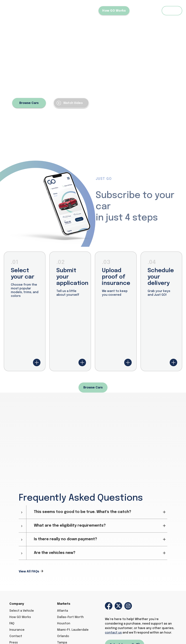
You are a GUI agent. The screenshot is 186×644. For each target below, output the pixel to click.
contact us (113, 633)
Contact (16, 636)
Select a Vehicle (81, 11)
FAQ (151, 11)
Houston (64, 624)
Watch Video (73, 103)
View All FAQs (29, 571)
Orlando (63, 636)
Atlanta (63, 611)
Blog (137, 11)
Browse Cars (29, 103)
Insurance (17, 630)
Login (172, 11)
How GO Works (114, 11)
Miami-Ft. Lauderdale (73, 630)
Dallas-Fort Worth (70, 617)
